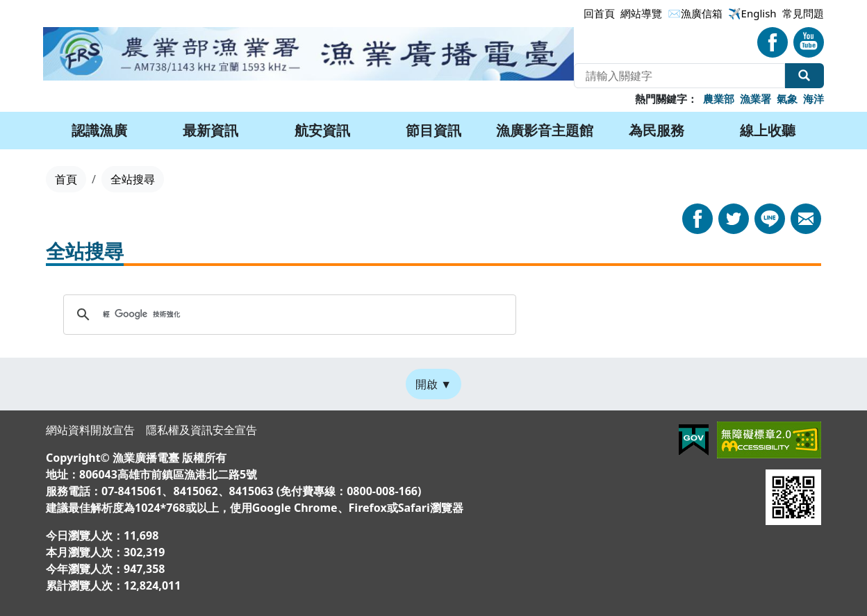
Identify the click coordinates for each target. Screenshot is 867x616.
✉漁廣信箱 (695, 13)
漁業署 (755, 99)
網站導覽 (641, 13)
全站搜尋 (804, 76)
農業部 (719, 99)
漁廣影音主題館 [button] (545, 130)
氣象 (787, 99)
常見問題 (803, 13)
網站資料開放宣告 (90, 430)
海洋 (814, 99)
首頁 (66, 179)
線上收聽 (768, 130)
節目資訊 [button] (433, 130)
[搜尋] (288, 315)
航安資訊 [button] (322, 130)
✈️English (752, 13)
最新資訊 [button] (210, 130)
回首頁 (599, 13)
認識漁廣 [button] (99, 130)
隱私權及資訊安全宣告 (201, 430)
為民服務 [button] (657, 130)
